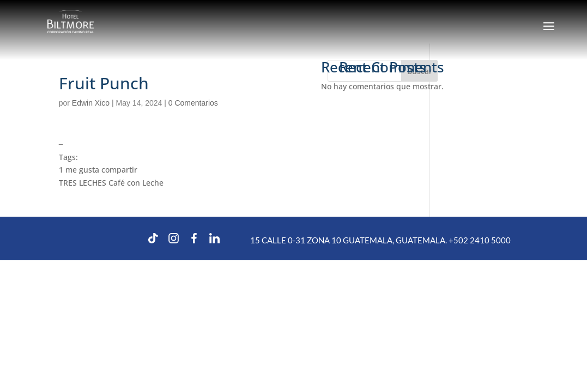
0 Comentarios (193, 103)
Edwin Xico (91, 103)
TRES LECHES (83, 183)
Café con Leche (136, 183)
